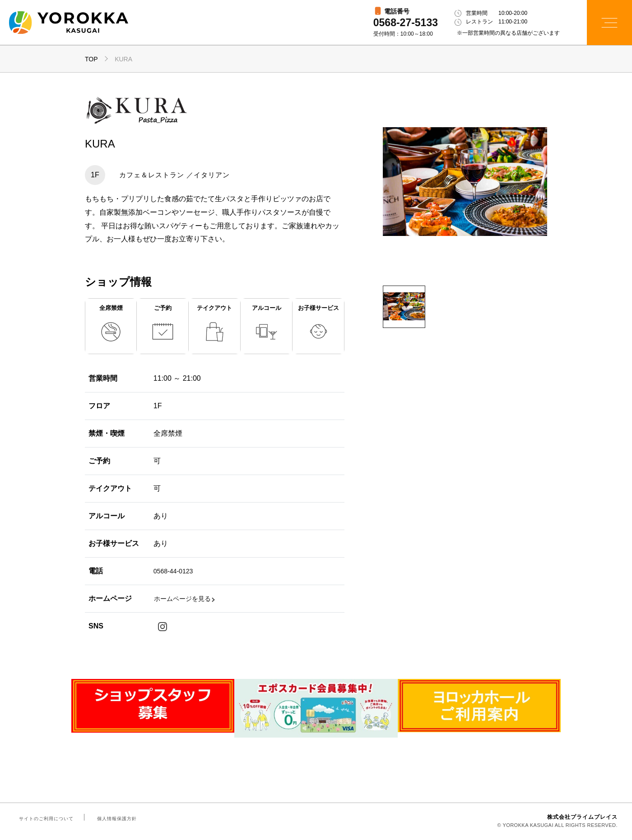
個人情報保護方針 (111, 819)
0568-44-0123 (176, 571)
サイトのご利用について (44, 819)
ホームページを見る (186, 598)
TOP (91, 59)
